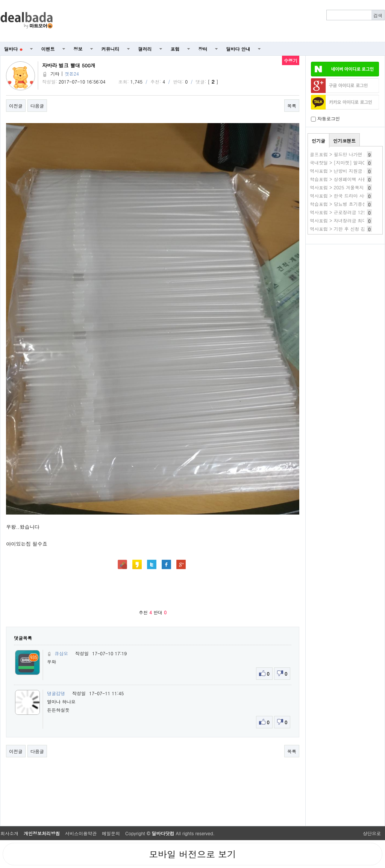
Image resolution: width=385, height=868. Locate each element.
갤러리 (145, 49)
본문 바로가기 (0, 0)
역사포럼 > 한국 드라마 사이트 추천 (347, 196)
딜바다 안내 (238, 49)
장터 (203, 49)
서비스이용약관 (81, 833)
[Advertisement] (223, 21)
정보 (78, 49)
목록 (292, 106)
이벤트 (48, 49)
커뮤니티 (111, 49)
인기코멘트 (344, 141)
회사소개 (9, 833)
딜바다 (13, 49)
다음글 (37, 106)
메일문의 (111, 833)
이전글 (16, 106)
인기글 (318, 141)
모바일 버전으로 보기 (192, 854)
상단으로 (372, 833)
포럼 (175, 49)
